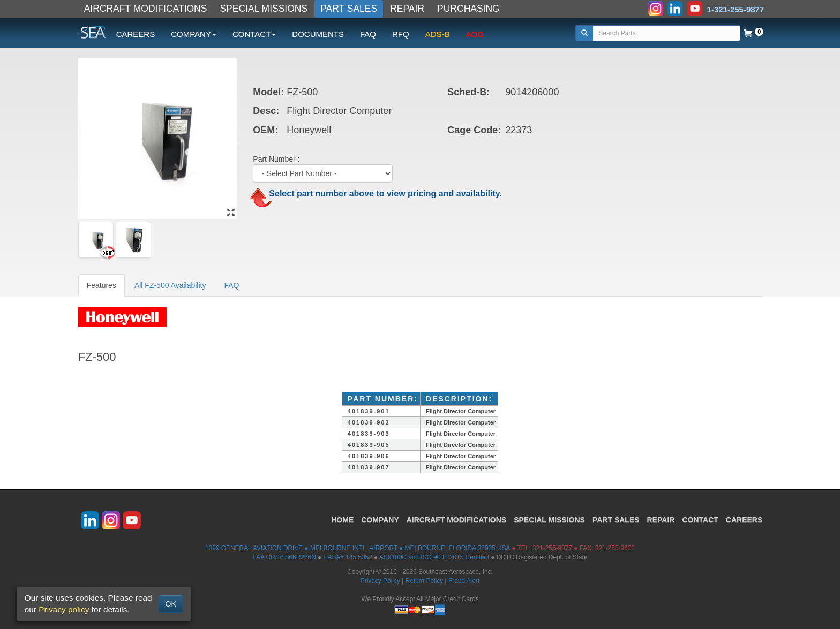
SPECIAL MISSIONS (264, 9)
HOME (342, 520)
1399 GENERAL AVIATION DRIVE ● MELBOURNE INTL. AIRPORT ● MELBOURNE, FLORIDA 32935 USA (358, 548)
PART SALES (349, 9)
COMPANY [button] (194, 34)
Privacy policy (64, 609)
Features (102, 285)
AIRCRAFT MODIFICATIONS (146, 9)
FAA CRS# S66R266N (284, 557)
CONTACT (700, 520)
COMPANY (380, 520)
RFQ (401, 34)
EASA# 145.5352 (348, 557)
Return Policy (425, 581)
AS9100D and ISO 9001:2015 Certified (434, 557)
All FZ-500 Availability (170, 285)
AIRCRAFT (456, 520)
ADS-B (438, 34)
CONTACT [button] (254, 34)
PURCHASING (468, 9)
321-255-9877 (552, 548)
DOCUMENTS (318, 34)
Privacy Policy (380, 581)
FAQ (368, 34)
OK (171, 604)
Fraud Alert (464, 581)
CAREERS (136, 34)
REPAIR (407, 9)
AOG (475, 34)
